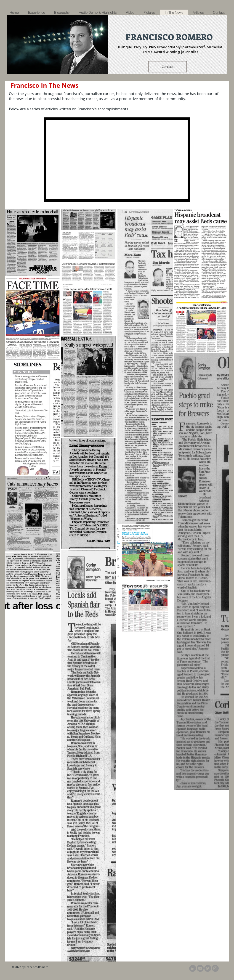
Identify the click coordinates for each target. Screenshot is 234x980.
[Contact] (168, 67)
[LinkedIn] (193, 968)
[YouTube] (200, 968)
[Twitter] (208, 968)
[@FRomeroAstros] (215, 968)
